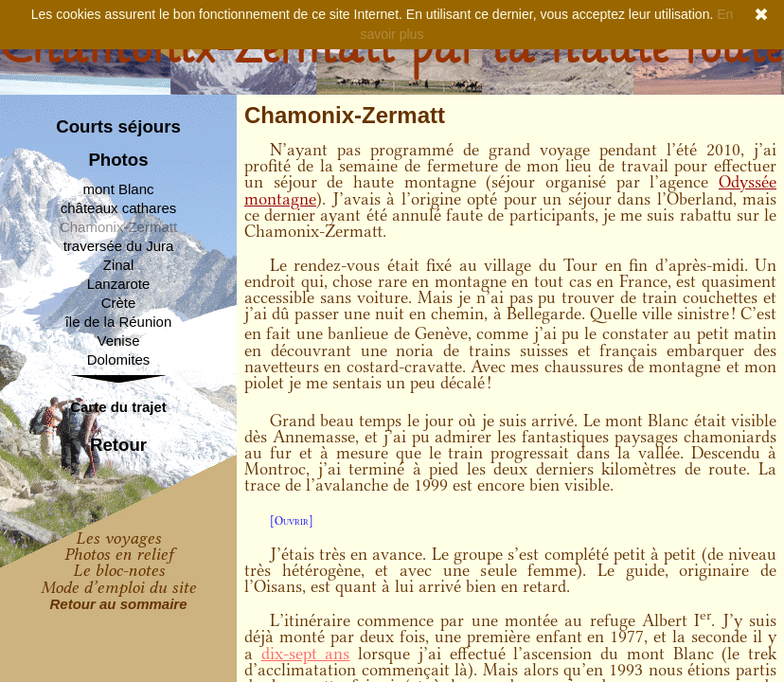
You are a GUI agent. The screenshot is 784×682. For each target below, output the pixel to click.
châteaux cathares (119, 208)
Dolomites (119, 359)
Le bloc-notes (119, 570)
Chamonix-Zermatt (118, 227)
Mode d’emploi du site (118, 587)
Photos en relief (119, 554)
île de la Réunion (119, 322)
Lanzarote (119, 284)
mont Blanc (118, 189)
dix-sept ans (306, 654)
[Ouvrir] (292, 520)
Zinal (119, 265)
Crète (119, 303)
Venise (118, 341)
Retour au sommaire (118, 604)
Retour (118, 445)
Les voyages (118, 538)
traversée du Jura (119, 246)
